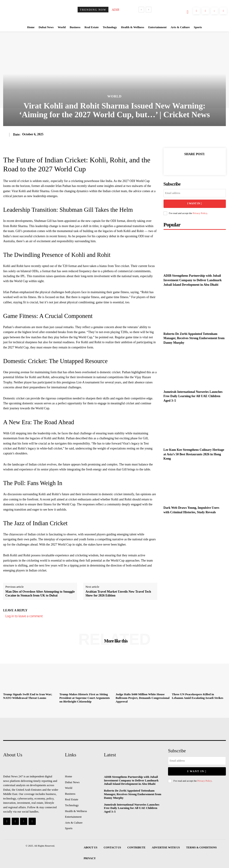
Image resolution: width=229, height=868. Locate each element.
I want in (195, 204)
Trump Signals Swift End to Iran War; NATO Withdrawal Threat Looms (27, 696)
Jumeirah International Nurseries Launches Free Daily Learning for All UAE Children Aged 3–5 (193, 396)
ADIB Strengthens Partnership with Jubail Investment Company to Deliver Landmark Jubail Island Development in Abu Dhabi (193, 280)
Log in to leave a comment (24, 616)
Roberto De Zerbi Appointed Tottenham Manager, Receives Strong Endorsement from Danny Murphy (194, 338)
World (114, 96)
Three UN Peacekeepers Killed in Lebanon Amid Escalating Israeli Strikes (198, 696)
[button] (188, 12)
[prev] (141, 10)
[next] (149, 10)
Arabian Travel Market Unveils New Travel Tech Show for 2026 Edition (118, 594)
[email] (195, 193)
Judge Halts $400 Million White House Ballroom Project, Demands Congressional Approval (142, 698)
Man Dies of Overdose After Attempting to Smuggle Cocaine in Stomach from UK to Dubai (40, 594)
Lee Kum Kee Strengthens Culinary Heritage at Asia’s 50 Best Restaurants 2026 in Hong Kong (194, 454)
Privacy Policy (200, 213)
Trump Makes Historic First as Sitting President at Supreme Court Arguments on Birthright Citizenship (86, 698)
